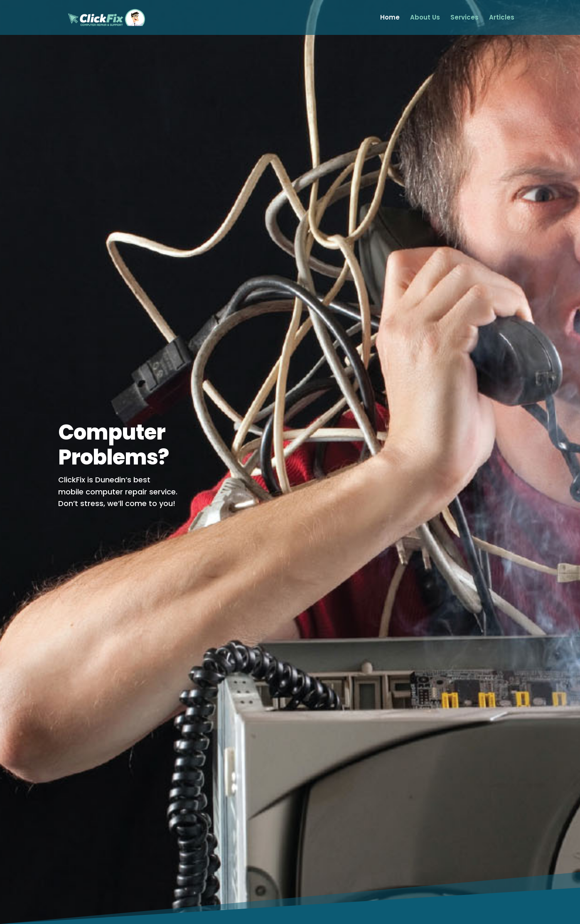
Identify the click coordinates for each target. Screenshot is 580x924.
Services (464, 18)
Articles (502, 18)
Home (390, 18)
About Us (425, 18)
